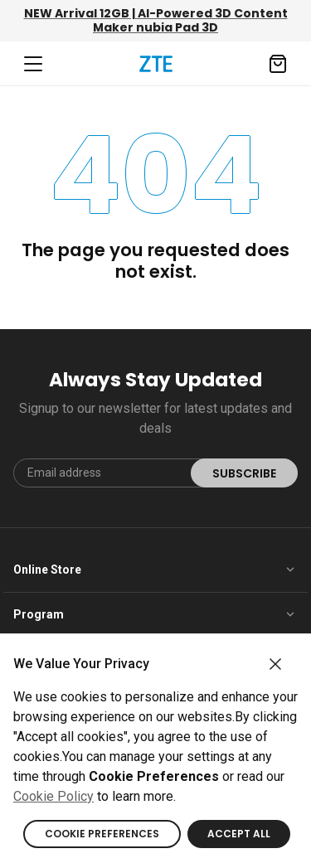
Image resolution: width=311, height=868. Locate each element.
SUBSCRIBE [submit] (244, 473)
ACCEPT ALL (239, 834)
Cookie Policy (53, 796)
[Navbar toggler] (33, 64)
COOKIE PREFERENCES (102, 834)
